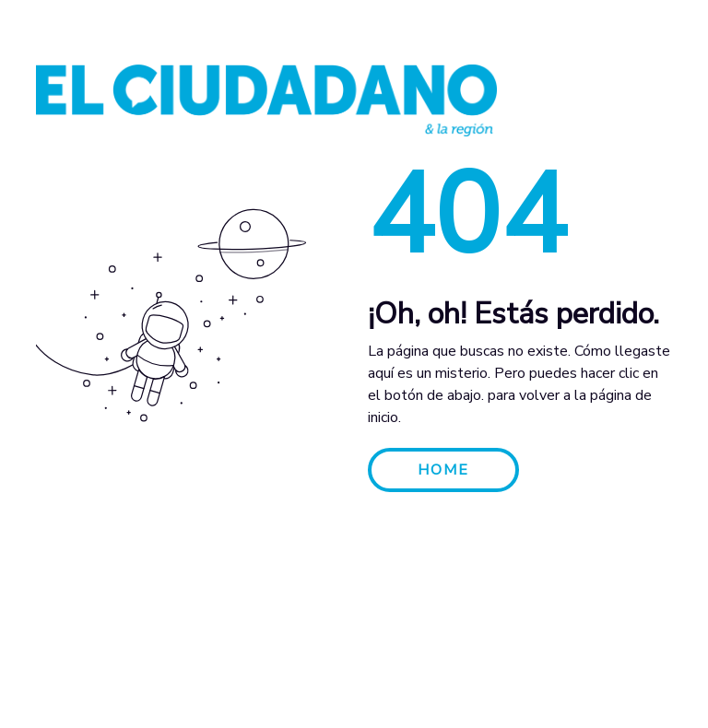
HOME (443, 470)
